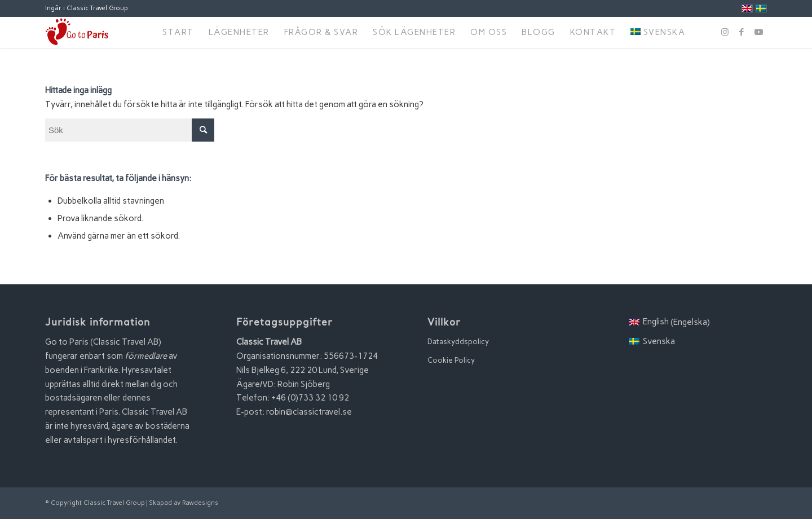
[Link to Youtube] (758, 32)
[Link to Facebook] (742, 32)
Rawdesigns (200, 503)
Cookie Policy (451, 360)
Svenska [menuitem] (659, 341)
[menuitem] (178, 32)
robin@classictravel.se (309, 412)
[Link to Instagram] (725, 32)
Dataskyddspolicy (458, 342)
